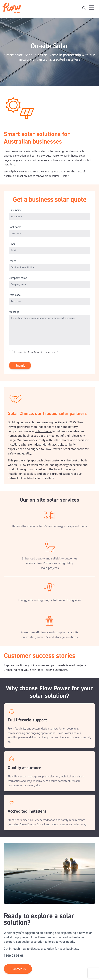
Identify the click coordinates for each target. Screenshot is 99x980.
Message (14, 312)
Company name (18, 278)
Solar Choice (43, 431)
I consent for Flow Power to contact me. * (36, 352)
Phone (13, 261)
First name (15, 210)
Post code (15, 295)
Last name (15, 227)
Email (12, 244)
